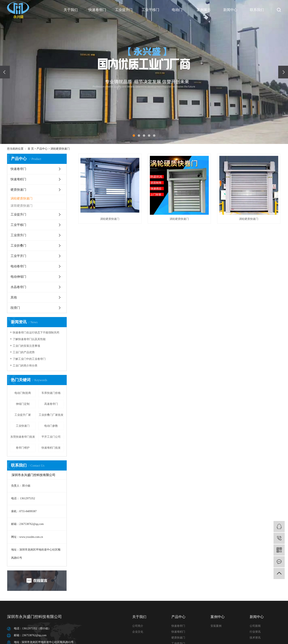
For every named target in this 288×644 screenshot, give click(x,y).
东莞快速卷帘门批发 (23, 437)
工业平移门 (150, 10)
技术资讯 (255, 638)
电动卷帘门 (18, 266)
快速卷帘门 (97, 10)
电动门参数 (51, 426)
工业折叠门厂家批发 (51, 415)
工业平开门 (18, 256)
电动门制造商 (23, 393)
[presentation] (5, 72)
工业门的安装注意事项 (26, 346)
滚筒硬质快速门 (22, 206)
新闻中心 (230, 10)
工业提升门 (124, 10)
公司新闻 (255, 626)
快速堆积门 (18, 179)
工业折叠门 (18, 246)
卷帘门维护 (23, 448)
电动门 (177, 10)
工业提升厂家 (23, 415)
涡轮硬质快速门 (60, 149)
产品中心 (42, 149)
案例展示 (204, 10)
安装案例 (216, 626)
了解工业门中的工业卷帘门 (29, 359)
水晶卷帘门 (18, 287)
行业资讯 (255, 632)
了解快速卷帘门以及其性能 (29, 339)
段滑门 (15, 308)
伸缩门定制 (23, 404)
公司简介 (138, 626)
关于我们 (71, 10)
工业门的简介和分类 (25, 366)
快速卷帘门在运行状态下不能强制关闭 (36, 333)
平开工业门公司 (51, 437)
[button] (134, 136)
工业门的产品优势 (24, 352)
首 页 (31, 149)
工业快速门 (23, 426)
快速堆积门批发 (51, 448)
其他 (14, 297)
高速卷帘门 (51, 404)
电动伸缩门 (18, 277)
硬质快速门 (18, 190)
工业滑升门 (18, 235)
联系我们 (257, 10)
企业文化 (138, 632)
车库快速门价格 (51, 393)
